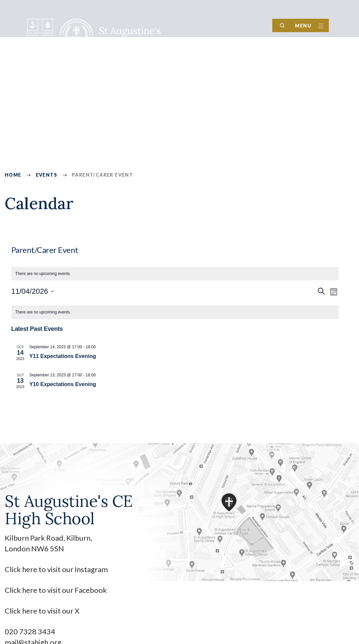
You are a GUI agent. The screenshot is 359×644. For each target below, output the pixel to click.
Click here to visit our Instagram (57, 569)
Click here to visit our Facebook (56, 590)
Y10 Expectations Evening (63, 384)
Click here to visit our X (43, 611)
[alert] (175, 274)
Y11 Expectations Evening (63, 356)
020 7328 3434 (30, 631)
